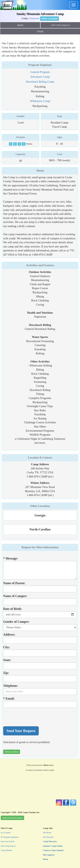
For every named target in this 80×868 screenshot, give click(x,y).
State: (7, 660)
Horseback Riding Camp (40, 82)
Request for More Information (40, 547)
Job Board (47, 833)
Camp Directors (50, 841)
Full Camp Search (8, 846)
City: (7, 647)
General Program (40, 72)
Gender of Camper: (16, 622)
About (20, 25)
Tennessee (34, 18)
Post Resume (48, 837)
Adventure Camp (40, 77)
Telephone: (11, 686)
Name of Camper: (15, 596)
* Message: (11, 558)
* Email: (9, 699)
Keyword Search (8, 841)
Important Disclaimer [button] (13, 818)
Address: (9, 634)
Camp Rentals (7, 850)
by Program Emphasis (10, 837)
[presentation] (33, 717)
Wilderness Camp (40, 101)
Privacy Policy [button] (12, 752)
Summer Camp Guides (53, 846)
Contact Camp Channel (53, 850)
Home (46, 859)
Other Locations (40, 506)
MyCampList (49, 855)
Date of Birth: (13, 609)
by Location (6, 833)
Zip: (6, 673)
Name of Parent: (14, 583)
